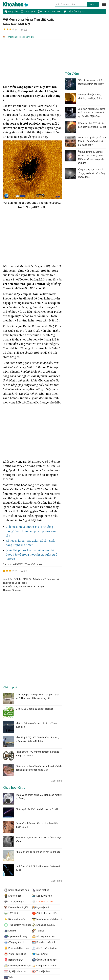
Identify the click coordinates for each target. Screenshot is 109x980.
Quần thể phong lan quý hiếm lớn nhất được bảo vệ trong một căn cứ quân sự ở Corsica (31, 554)
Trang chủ (11, 11)
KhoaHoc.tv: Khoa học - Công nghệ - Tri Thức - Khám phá (18, 4)
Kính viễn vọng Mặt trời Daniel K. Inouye (23, 586)
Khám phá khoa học (49, 12)
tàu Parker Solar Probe (15, 583)
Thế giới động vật (74, 12)
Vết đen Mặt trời (23, 579)
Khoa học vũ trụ (26, 37)
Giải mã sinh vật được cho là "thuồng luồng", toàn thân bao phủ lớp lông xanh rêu (32, 531)
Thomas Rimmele (12, 590)
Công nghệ (28, 12)
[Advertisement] (32, 62)
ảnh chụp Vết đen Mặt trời (46, 579)
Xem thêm (57, 780)
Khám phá (12, 37)
